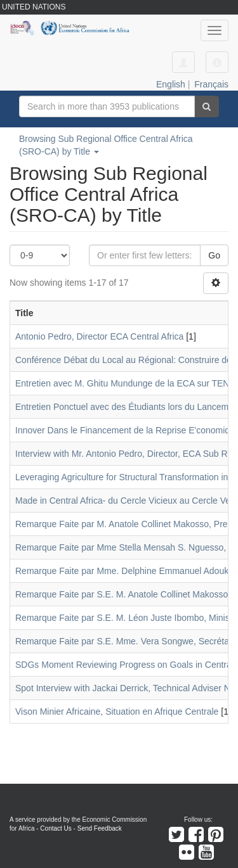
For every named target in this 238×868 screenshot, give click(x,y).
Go (214, 255)
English (171, 84)
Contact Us (56, 828)
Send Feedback (100, 828)
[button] (217, 62)
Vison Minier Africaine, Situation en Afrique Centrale (117, 712)
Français (211, 84)
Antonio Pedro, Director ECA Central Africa (99, 336)
